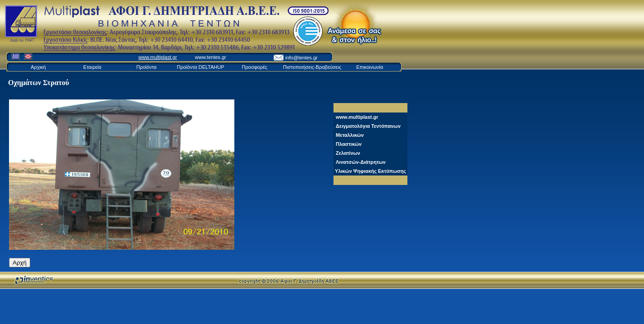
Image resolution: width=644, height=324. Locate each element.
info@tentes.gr (301, 58)
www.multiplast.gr (158, 57)
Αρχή (20, 263)
